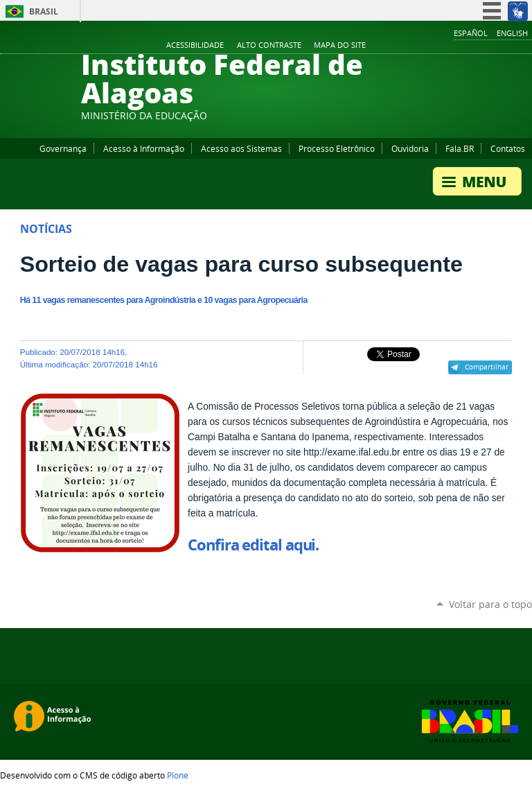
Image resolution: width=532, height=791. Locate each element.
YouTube (473, 46)
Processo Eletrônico (337, 148)
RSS (525, 46)
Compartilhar (487, 367)
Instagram (490, 46)
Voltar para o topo (490, 604)
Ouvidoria (410, 148)
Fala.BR (460, 148)
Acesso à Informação (144, 148)
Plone (178, 775)
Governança (63, 148)
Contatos (508, 148)
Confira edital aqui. (253, 545)
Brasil (44, 11)
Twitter (508, 46)
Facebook (456, 46)
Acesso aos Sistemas (241, 148)
